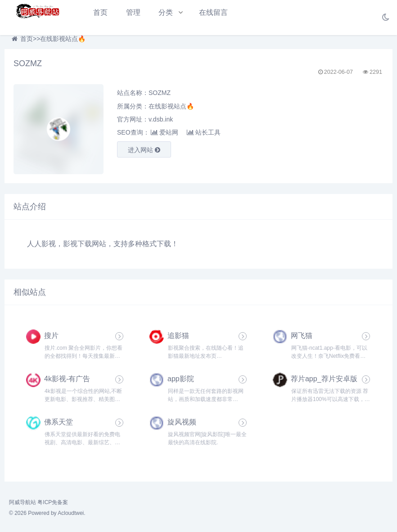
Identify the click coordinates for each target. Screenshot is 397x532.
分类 (166, 12)
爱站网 (165, 132)
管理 (133, 12)
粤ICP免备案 (53, 502)
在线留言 (213, 12)
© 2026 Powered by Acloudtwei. (47, 513)
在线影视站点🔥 (63, 39)
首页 (100, 12)
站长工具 (204, 132)
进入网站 (144, 150)
